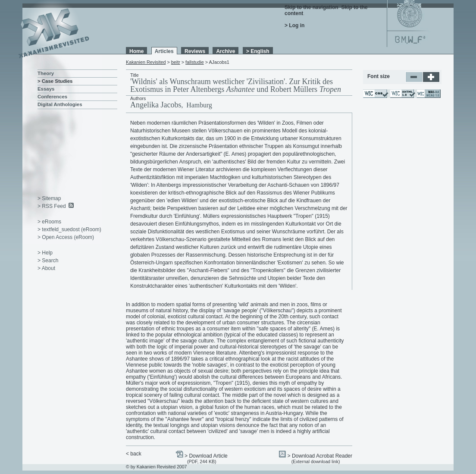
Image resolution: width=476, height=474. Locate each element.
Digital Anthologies (60, 104)
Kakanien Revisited (146, 62)
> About (46, 268)
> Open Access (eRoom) (66, 237)
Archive (225, 51)
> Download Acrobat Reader (320, 456)
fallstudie (195, 62)
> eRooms (49, 222)
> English (258, 51)
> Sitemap (49, 198)
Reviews (195, 51)
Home (136, 51)
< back (134, 454)
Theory (46, 73)
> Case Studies (55, 81)
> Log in (294, 25)
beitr (176, 62)
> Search (48, 261)
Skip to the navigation (312, 7)
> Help (45, 253)
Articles (164, 51)
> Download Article (206, 456)
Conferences (52, 97)
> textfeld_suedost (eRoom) (69, 229)
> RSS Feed (52, 206)
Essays (46, 89)
